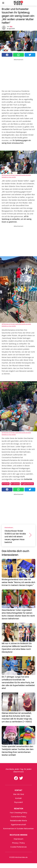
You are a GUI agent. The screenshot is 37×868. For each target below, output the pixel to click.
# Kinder (6, 484)
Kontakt (18, 798)
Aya (11, 26)
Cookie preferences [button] (18, 847)
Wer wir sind (19, 794)
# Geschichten (27, 484)
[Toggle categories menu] (3, 3)
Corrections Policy (18, 817)
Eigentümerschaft (19, 825)
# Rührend (15, 484)
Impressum (19, 839)
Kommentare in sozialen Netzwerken (18, 829)
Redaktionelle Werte (18, 821)
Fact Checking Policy (19, 813)
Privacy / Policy (18, 843)
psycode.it (18, 802)
